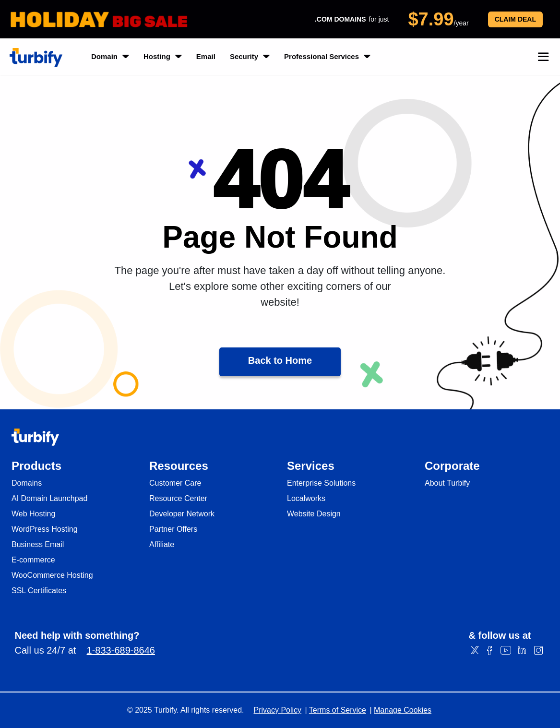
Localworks (306, 499)
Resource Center (178, 499)
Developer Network (182, 514)
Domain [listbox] (110, 56)
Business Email (38, 545)
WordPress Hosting (45, 529)
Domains (27, 483)
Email (206, 56)
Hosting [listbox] (163, 56)
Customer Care (175, 483)
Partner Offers (173, 529)
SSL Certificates (39, 591)
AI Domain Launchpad (49, 499)
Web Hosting (33, 514)
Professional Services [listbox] (327, 56)
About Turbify (447, 483)
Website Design (314, 514)
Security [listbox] (250, 56)
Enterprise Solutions (321, 483)
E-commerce (33, 560)
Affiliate (162, 545)
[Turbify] (36, 58)
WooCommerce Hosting (52, 575)
